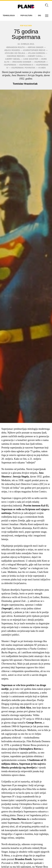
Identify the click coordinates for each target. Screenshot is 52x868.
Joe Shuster (31, 59)
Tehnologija (9, 16)
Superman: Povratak (24, 68)
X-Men (43, 68)
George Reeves (16, 56)
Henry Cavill (36, 56)
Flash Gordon (37, 53)
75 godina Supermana (26, 34)
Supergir (40, 62)
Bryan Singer (36, 47)
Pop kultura (26, 16)
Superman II (27, 65)
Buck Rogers (13, 50)
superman (11, 65)
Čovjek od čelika (15, 53)
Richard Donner (22, 62)
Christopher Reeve (35, 50)
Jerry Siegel (13, 59)
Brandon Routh (16, 47)
